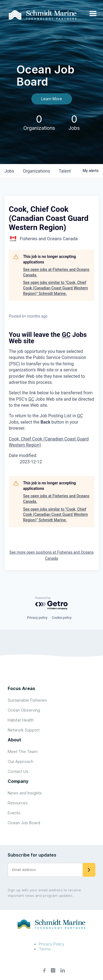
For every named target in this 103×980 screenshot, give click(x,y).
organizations (36, 171)
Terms (45, 949)
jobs (9, 171)
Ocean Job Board (24, 823)
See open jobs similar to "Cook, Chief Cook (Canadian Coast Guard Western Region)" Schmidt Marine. (55, 288)
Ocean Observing (24, 710)
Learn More (52, 99)
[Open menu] (93, 14)
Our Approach (20, 761)
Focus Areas (21, 688)
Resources (18, 803)
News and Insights (25, 793)
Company (18, 781)
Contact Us (18, 771)
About (14, 740)
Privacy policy (37, 618)
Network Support (24, 730)
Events (14, 813)
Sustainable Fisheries (27, 700)
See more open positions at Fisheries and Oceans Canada (51, 555)
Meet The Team (23, 751)
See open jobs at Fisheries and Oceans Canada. (56, 272)
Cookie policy (62, 618)
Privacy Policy (51, 944)
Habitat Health (21, 720)
